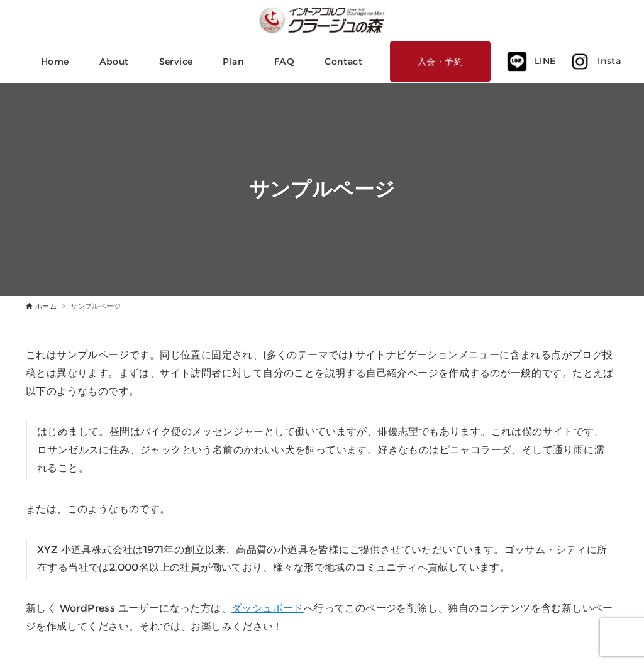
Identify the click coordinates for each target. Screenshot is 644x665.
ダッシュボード (268, 608)
